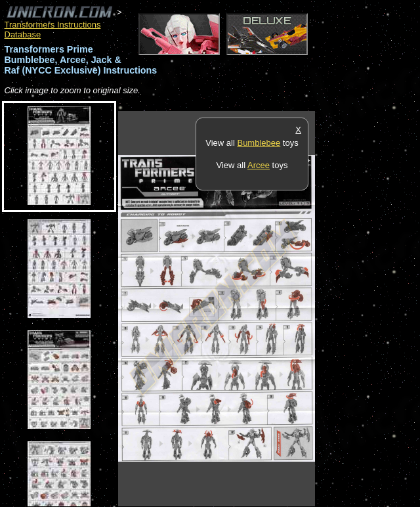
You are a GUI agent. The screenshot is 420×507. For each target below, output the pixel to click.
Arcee (259, 165)
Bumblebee (259, 143)
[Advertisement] (367, 308)
